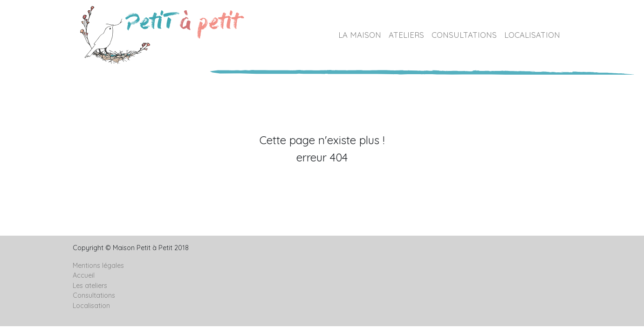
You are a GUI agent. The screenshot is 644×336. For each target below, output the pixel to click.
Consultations (94, 295)
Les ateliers (90, 286)
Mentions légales (98, 266)
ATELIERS (406, 35)
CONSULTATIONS (464, 35)
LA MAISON (360, 35)
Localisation (91, 306)
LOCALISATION (532, 35)
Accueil (84, 275)
